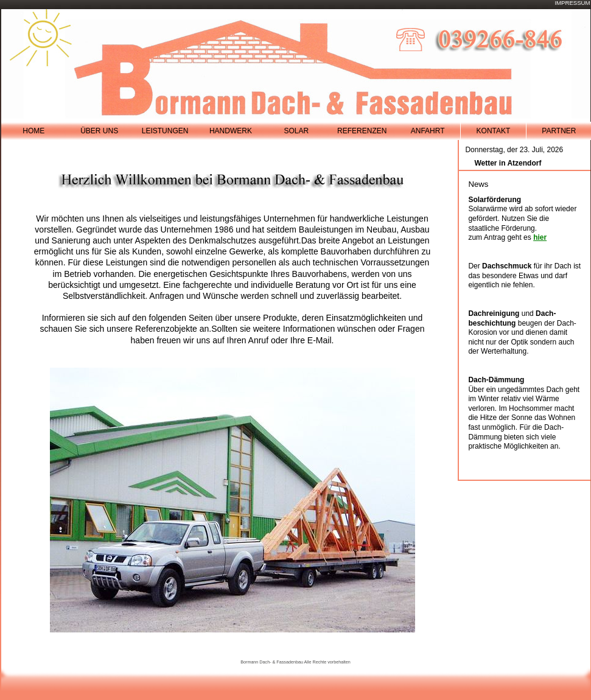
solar (296, 131)
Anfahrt (428, 131)
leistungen (165, 131)
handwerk (231, 131)
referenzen (362, 131)
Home (33, 131)
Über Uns (99, 131)
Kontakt (494, 131)
